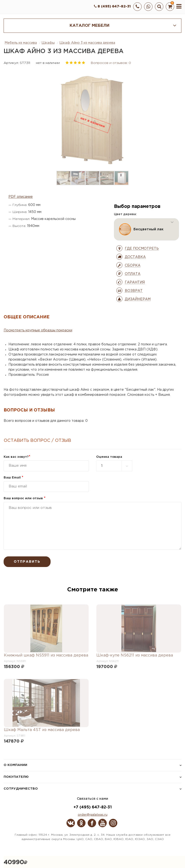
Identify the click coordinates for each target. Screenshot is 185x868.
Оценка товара (109, 457)
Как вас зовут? (17, 457)
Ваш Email (13, 478)
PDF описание (21, 197)
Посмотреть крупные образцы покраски (38, 330)
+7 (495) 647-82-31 (93, 807)
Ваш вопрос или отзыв (25, 498)
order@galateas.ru (93, 815)
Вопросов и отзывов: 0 (111, 63)
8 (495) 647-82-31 (112, 7)
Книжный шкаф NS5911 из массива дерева (46, 655)
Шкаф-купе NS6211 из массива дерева (135, 655)
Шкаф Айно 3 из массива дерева (87, 43)
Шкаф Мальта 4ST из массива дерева (42, 730)
